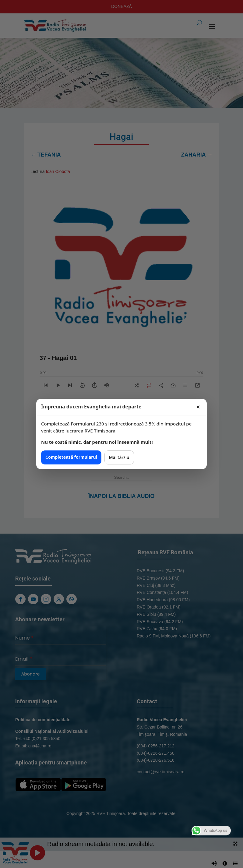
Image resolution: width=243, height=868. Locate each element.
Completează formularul (71, 457)
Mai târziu (119, 457)
